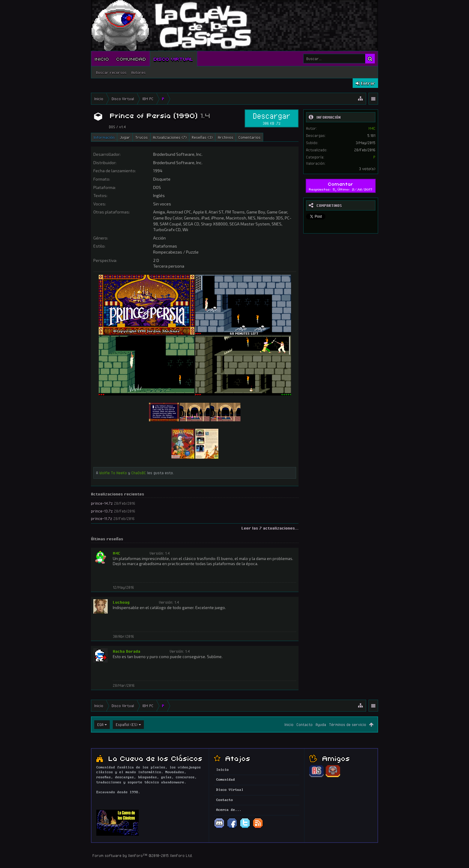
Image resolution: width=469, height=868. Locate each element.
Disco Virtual (173, 59)
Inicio (102, 59)
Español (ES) (127, 724)
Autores (138, 72)
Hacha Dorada (127, 651)
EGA (100, 724)
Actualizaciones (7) (170, 137)
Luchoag (121, 602)
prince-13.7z (102, 511)
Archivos (226, 137)
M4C (117, 553)
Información (104, 137)
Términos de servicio (348, 724)
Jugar (125, 137)
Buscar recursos (111, 72)
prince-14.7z (102, 503)
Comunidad (131, 59)
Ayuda (321, 724)
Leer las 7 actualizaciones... (270, 528)
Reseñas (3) (202, 137)
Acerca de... (229, 810)
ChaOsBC (139, 473)
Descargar (272, 118)
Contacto (304, 724)
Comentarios (249, 137)
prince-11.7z (102, 518)
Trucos (141, 137)
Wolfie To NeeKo (113, 473)
